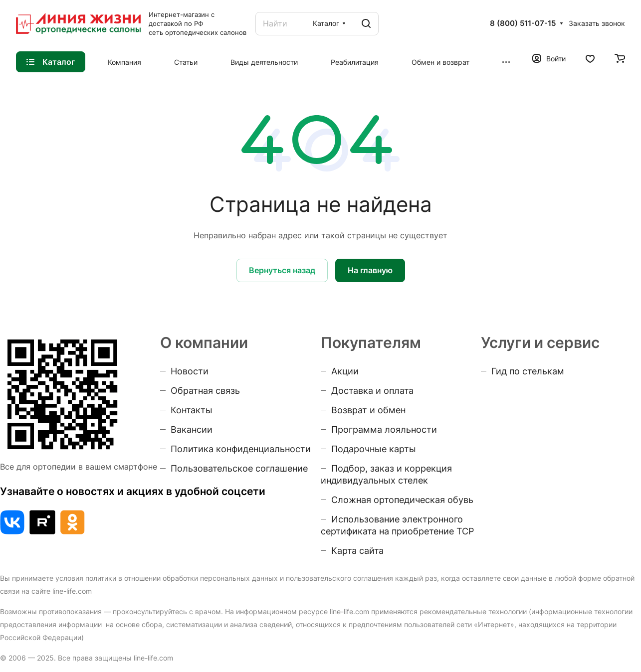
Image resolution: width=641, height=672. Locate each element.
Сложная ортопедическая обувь (402, 500)
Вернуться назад (282, 270)
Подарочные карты (374, 449)
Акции (345, 371)
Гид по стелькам (528, 371)
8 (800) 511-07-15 (523, 23)
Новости (190, 371)
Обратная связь (205, 391)
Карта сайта (357, 551)
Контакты (192, 410)
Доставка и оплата (372, 391)
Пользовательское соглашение (239, 468)
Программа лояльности (384, 429)
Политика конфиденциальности (241, 449)
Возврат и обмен (368, 410)
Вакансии (192, 429)
